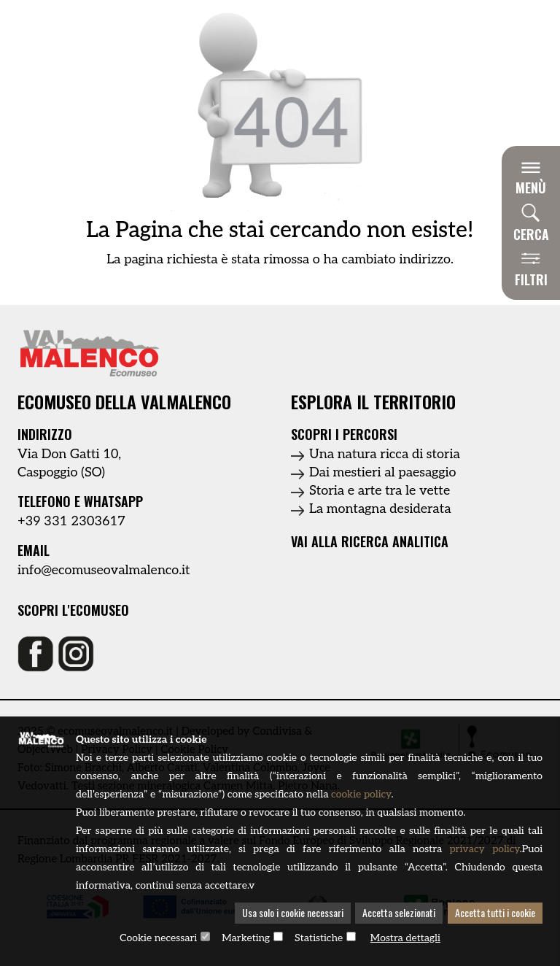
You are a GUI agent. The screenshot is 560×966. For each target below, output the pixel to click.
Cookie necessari (158, 939)
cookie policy (361, 796)
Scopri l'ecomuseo (73, 610)
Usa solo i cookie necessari (293, 914)
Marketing (246, 939)
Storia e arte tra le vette (380, 491)
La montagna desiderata (380, 509)
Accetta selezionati (399, 914)
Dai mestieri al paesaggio (382, 472)
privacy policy (484, 850)
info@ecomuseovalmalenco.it (104, 570)
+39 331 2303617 (71, 521)
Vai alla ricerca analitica (370, 541)
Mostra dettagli (405, 939)
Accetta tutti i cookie (495, 914)
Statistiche (319, 939)
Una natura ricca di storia (385, 454)
